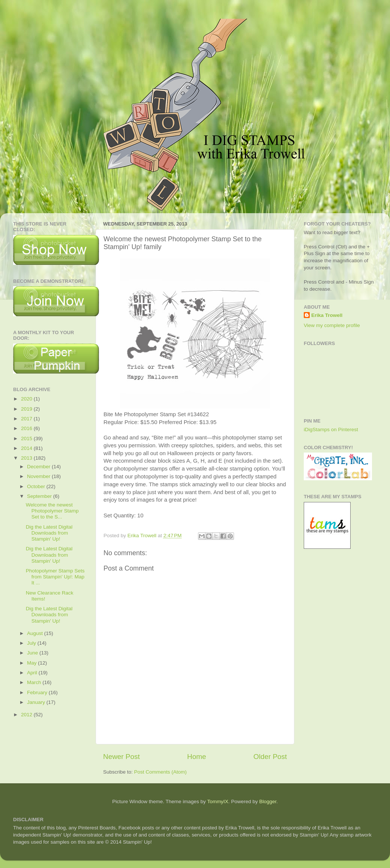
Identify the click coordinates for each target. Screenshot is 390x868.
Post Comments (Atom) (160, 772)
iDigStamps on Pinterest (331, 430)
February (38, 692)
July (32, 643)
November (39, 476)
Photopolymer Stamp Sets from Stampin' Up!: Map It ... (55, 577)
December (39, 467)
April (33, 673)
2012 (27, 715)
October (37, 486)
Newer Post (121, 757)
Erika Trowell (327, 315)
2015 (27, 438)
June (33, 653)
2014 (27, 448)
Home (196, 757)
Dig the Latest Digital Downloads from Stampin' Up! (49, 533)
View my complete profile (332, 325)
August (36, 633)
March (35, 682)
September (40, 496)
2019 (27, 409)
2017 (27, 419)
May (32, 663)
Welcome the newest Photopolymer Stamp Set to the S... (52, 511)
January (37, 702)
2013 (27, 458)
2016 (27, 428)
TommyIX (217, 802)
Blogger (268, 802)
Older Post (270, 757)
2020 (27, 399)
